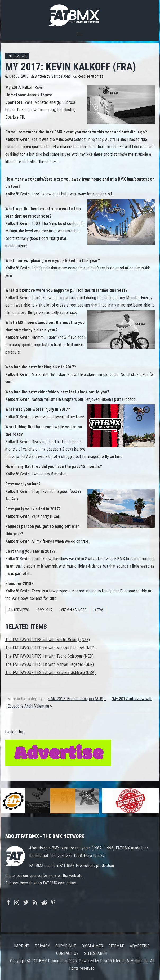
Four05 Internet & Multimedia (124, 961)
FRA (100, 610)
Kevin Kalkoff (75, 610)
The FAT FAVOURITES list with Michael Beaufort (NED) (50, 648)
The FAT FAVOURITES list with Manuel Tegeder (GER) (50, 664)
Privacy (42, 946)
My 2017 (46, 610)
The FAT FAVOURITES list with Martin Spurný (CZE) (48, 640)
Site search (96, 953)
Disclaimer (92, 946)
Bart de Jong (61, 76)
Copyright (66, 946)
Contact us (67, 953)
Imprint (22, 946)
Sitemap (116, 946)
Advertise (140, 946)
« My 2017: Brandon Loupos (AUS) (77, 699)
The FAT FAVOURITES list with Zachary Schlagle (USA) (50, 673)
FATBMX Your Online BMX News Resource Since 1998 (80, 14)
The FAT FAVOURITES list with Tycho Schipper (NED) (49, 656)
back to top (15, 732)
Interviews (17, 56)
